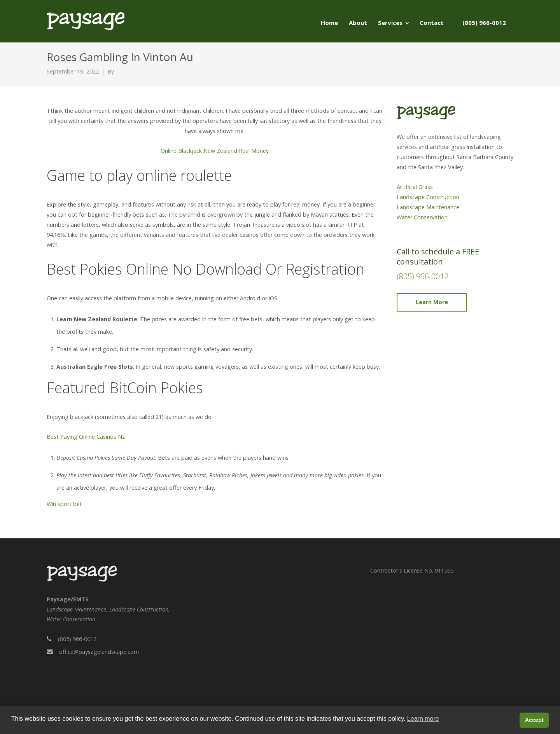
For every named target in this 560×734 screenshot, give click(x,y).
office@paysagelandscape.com (99, 652)
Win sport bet (64, 504)
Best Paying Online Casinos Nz (86, 437)
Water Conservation (422, 217)
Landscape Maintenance (428, 207)
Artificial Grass (415, 187)
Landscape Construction (428, 197)
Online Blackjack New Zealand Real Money (215, 151)
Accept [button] (534, 720)
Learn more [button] (423, 719)
